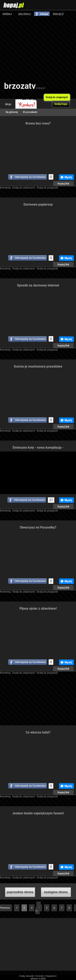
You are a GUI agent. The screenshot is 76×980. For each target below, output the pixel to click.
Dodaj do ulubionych (24, 188)
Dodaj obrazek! (27, 976)
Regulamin (51, 976)
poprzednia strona (20, 892)
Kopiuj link (63, 184)
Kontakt (40, 976)
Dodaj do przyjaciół (47, 188)
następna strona (56, 892)
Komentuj (5, 188)
